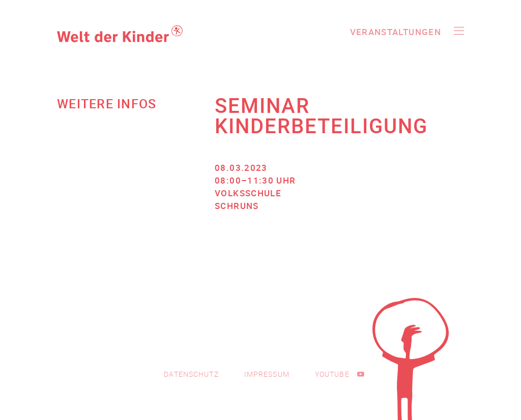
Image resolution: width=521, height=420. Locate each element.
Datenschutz (191, 374)
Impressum (267, 374)
